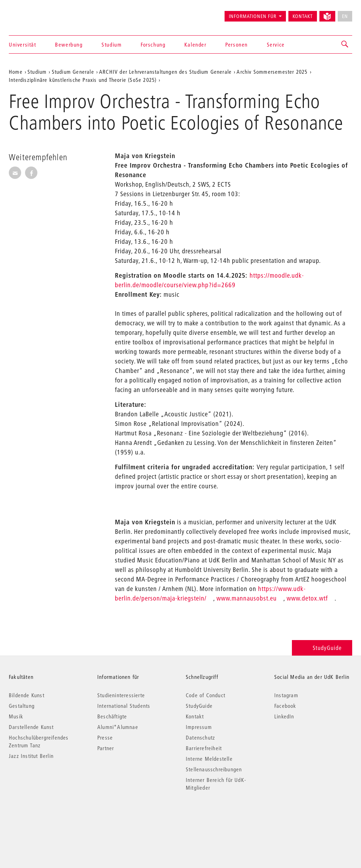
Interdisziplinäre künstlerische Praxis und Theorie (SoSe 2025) (83, 80)
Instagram (286, 695)
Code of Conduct (206, 695)
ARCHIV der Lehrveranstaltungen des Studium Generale (165, 72)
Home (16, 72)
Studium (112, 44)
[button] (345, 44)
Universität (23, 44)
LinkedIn (284, 716)
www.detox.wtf (307, 598)
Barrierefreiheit (204, 748)
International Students (124, 706)
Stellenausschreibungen (214, 769)
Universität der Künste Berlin (36, 13)
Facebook (285, 706)
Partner (106, 748)
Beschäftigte (112, 716)
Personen (237, 44)
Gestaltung (22, 706)
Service (276, 44)
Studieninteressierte (121, 695)
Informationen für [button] (253, 16)
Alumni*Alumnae (118, 727)
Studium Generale (73, 72)
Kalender (195, 44)
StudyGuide (322, 648)
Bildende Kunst (27, 695)
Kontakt (303, 16)
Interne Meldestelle (209, 759)
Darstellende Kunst (31, 727)
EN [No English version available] (345, 16)
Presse (105, 737)
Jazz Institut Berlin (31, 756)
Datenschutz (200, 737)
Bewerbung (69, 44)
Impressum (199, 727)
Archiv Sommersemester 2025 (272, 72)
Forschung (153, 44)
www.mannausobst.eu (247, 598)
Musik (16, 716)
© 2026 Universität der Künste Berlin (46, 817)
